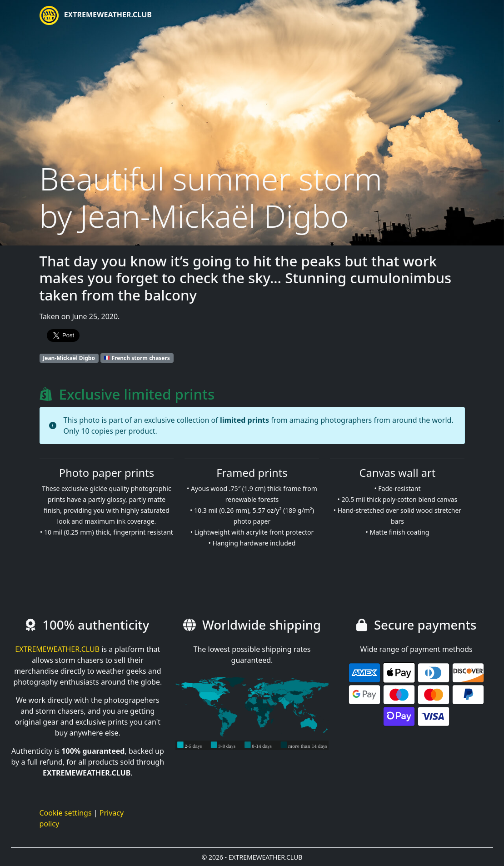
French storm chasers (137, 358)
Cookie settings (66, 813)
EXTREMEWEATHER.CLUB (96, 15)
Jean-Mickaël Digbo (69, 358)
